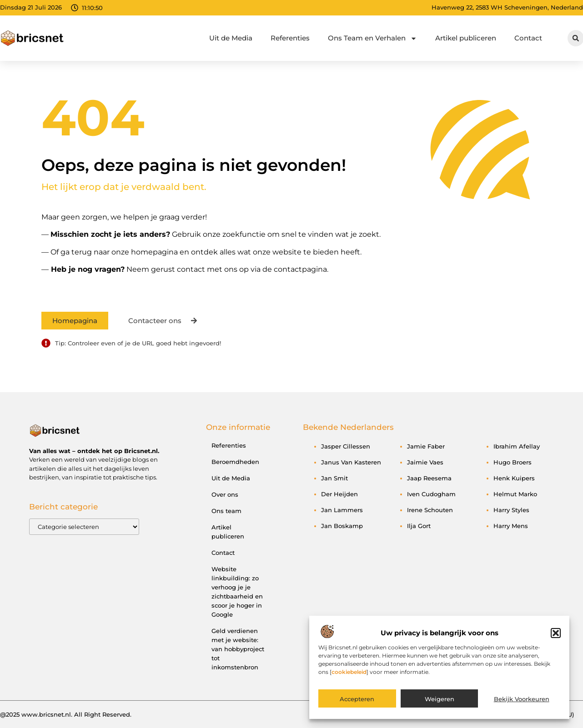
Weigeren (440, 704)
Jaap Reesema (429, 478)
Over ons (225, 494)
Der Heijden (339, 494)
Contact (528, 38)
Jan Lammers (342, 510)
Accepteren (357, 704)
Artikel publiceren (466, 38)
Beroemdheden (235, 462)
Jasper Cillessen (346, 446)
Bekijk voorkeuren (522, 704)
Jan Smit (334, 478)
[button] (556, 638)
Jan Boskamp (342, 526)
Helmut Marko (515, 494)
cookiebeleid (349, 676)
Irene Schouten (430, 510)
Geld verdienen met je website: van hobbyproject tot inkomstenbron (238, 649)
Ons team (226, 511)
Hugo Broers (513, 462)
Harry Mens (511, 526)
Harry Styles (511, 510)
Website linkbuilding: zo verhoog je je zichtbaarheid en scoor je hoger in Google (237, 592)
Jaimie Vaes (425, 462)
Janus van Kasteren (351, 462)
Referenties (290, 38)
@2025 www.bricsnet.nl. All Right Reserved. (66, 714)
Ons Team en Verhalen (372, 38)
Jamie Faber (426, 446)
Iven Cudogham (431, 494)
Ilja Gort (419, 526)
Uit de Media (231, 38)
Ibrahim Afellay (517, 446)
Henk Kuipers (514, 478)
